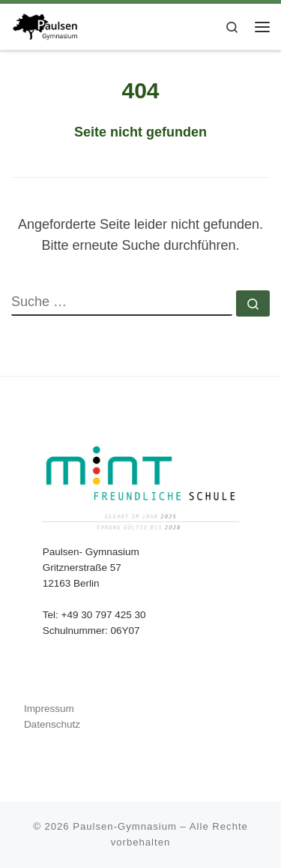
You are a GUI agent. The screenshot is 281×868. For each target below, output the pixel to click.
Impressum (49, 709)
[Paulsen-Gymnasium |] (45, 25)
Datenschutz (52, 724)
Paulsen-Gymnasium (125, 826)
